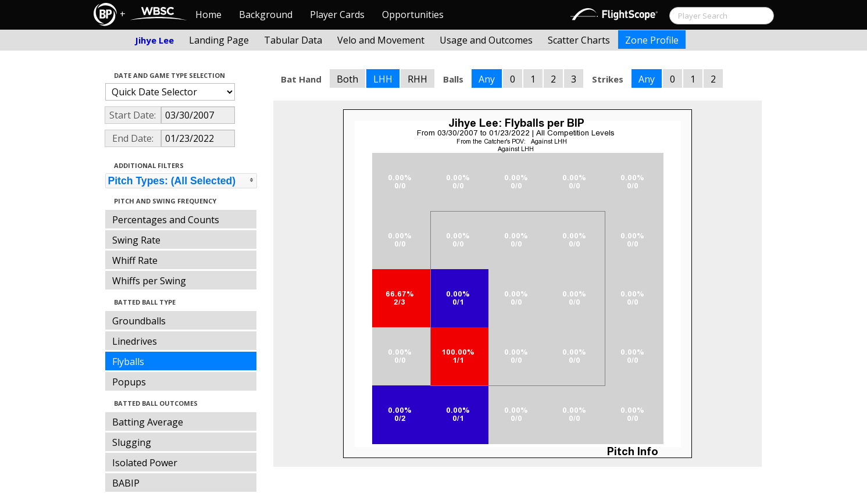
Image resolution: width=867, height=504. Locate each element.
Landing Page (219, 40)
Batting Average (148, 422)
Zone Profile (652, 40)
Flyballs (128, 362)
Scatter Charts (579, 40)
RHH (418, 79)
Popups (129, 382)
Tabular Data (293, 40)
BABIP (126, 483)
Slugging (132, 442)
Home (208, 15)
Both (347, 79)
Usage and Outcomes (486, 40)
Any (487, 79)
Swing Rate (136, 240)
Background (266, 15)
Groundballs (139, 321)
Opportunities (413, 15)
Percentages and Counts (166, 220)
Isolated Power (145, 463)
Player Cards (337, 15)
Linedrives (135, 341)
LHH (383, 79)
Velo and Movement (381, 40)
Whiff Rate (135, 260)
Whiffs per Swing (149, 281)
